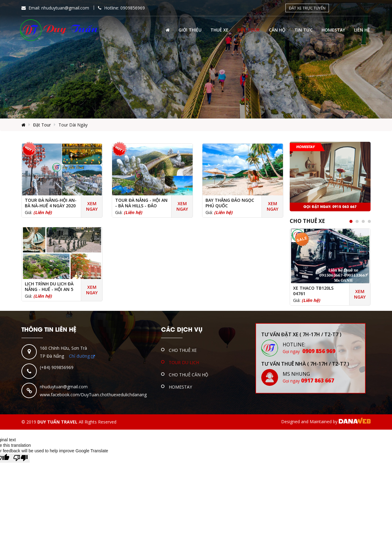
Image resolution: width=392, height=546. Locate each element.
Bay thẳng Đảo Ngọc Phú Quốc (230, 203)
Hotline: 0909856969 (121, 8)
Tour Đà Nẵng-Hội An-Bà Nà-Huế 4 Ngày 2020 (51, 203)
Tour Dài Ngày (73, 125)
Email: (55, 8)
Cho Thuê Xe (307, 221)
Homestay (180, 387)
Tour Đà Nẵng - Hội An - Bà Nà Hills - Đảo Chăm (141, 206)
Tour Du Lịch (184, 362)
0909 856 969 (309, 351)
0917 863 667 (308, 380)
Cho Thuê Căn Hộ (188, 375)
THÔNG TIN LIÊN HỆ (49, 329)
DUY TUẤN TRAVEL (57, 422)
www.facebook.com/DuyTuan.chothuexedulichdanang (93, 395)
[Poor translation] (21, 458)
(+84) (46, 367)
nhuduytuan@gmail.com (64, 387)
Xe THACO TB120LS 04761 (313, 291)
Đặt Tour (42, 125)
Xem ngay (92, 206)
